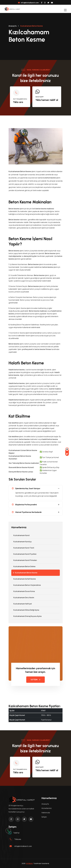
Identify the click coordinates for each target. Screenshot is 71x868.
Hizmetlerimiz (47, 808)
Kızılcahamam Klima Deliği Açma (25, 610)
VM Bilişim (29, 863)
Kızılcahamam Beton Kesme (25, 573)
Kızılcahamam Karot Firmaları (24, 560)
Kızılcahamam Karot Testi (23, 548)
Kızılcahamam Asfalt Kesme (24, 579)
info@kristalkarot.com (28, 3)
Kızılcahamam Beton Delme (23, 566)
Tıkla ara (18, 102)
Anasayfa (13, 26)
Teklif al (16, 833)
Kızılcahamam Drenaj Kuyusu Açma (26, 616)
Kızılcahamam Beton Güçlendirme (26, 585)
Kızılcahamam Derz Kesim (23, 598)
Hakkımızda (46, 813)
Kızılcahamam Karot (20, 535)
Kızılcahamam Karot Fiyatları (24, 554)
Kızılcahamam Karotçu (21, 542)
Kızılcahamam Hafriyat (22, 604)
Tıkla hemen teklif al (47, 100)
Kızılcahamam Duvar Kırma (23, 591)
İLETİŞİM (35, 680)
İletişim (44, 817)
